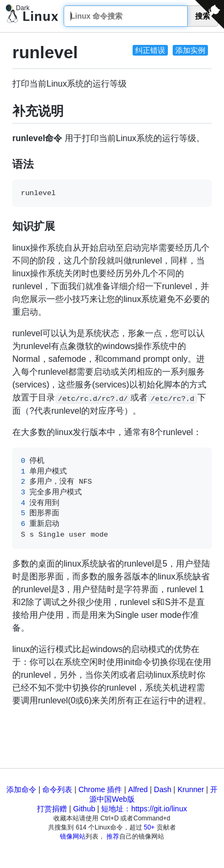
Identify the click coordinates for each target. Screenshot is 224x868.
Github (84, 809)
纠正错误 (150, 50)
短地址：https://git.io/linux (144, 809)
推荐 (113, 836)
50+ (149, 827)
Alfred (138, 789)
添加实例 (190, 50)
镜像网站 (73, 836)
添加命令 (21, 789)
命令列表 (57, 789)
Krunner (191, 789)
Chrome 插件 (101, 789)
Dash (163, 789)
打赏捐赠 (52, 809)
